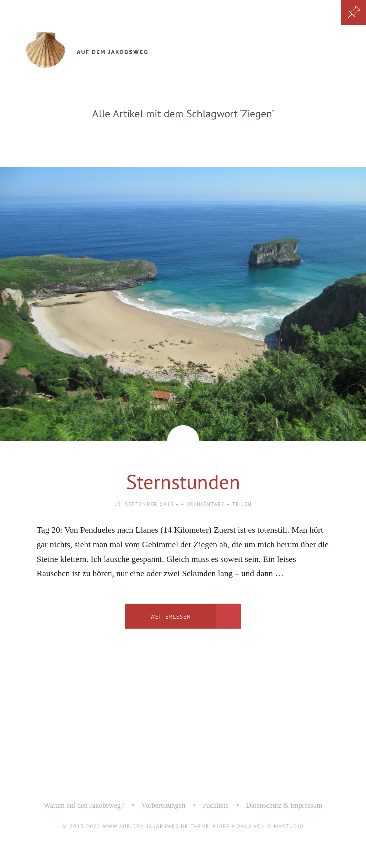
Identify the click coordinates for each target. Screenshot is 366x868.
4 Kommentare (203, 504)
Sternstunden (183, 482)
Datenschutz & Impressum (284, 805)
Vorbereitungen (163, 805)
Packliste (216, 805)
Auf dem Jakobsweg (113, 52)
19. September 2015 (144, 504)
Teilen (242, 504)
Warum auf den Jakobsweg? (84, 805)
